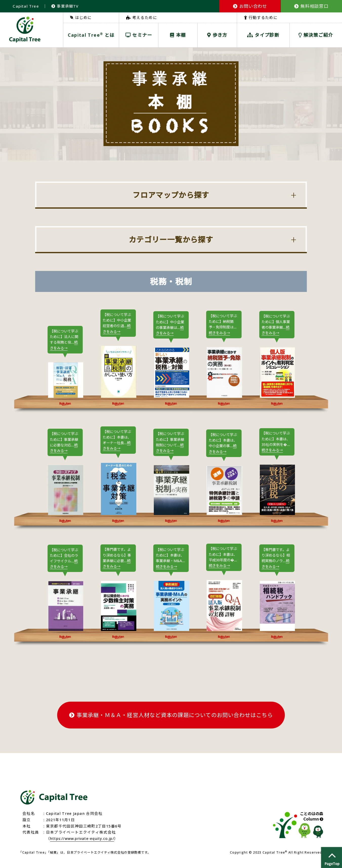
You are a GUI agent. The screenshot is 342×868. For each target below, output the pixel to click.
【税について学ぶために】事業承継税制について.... (171, 443)
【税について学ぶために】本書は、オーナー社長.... (118, 441)
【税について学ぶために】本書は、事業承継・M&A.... (171, 562)
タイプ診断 (263, 35)
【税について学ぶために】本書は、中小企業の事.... (224, 444)
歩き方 (217, 35)
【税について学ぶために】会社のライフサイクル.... (65, 565)
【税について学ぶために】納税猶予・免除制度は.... (224, 325)
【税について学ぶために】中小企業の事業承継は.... (171, 325)
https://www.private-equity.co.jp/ (85, 845)
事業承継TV (66, 6)
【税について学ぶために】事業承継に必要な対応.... (65, 443)
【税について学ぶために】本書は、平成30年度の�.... (224, 564)
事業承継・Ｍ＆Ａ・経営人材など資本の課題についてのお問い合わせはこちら (171, 722)
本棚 (178, 35)
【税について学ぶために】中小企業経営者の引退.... (118, 323)
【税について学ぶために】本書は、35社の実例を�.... (277, 443)
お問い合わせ (250, 6)
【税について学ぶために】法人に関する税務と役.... (65, 340)
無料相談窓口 (311, 6)
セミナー (139, 35)
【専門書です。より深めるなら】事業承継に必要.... (118, 565)
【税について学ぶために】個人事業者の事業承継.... (277, 325)
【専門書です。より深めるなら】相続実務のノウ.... (277, 565)
